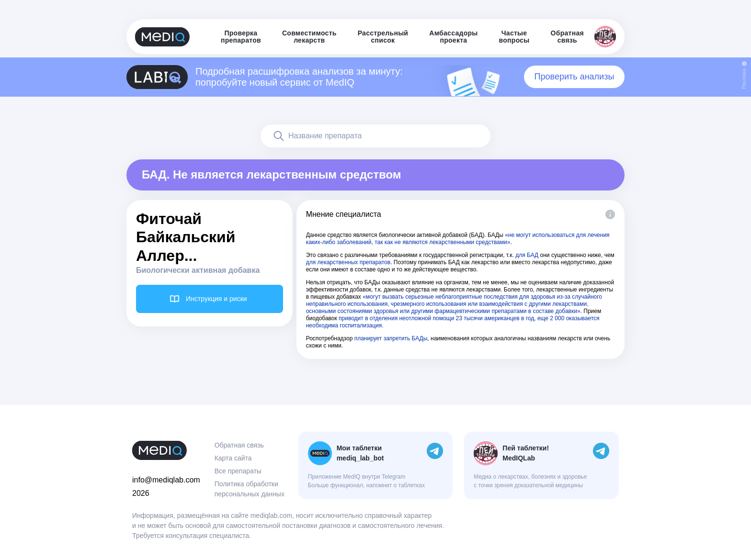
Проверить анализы (575, 77)
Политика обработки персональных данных (250, 489)
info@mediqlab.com (166, 480)
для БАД (527, 255)
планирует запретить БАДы (391, 338)
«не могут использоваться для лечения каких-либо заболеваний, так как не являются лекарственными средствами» (458, 239)
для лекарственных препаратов (348, 262)
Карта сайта (233, 458)
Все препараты (238, 471)
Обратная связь (239, 445)
